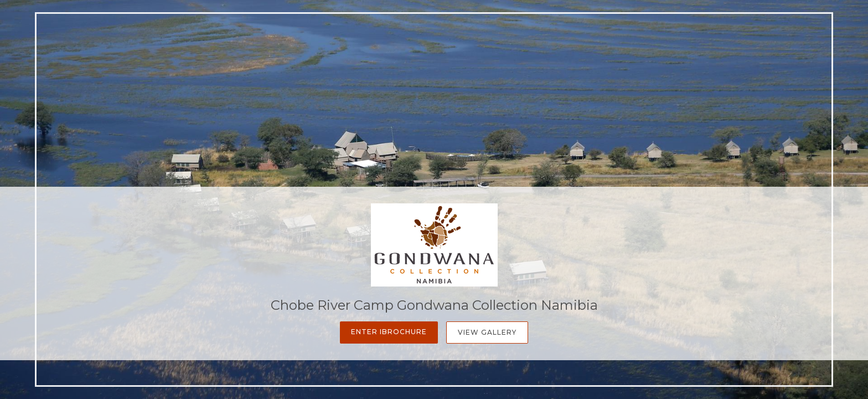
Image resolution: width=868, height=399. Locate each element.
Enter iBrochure (389, 332)
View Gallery (487, 332)
